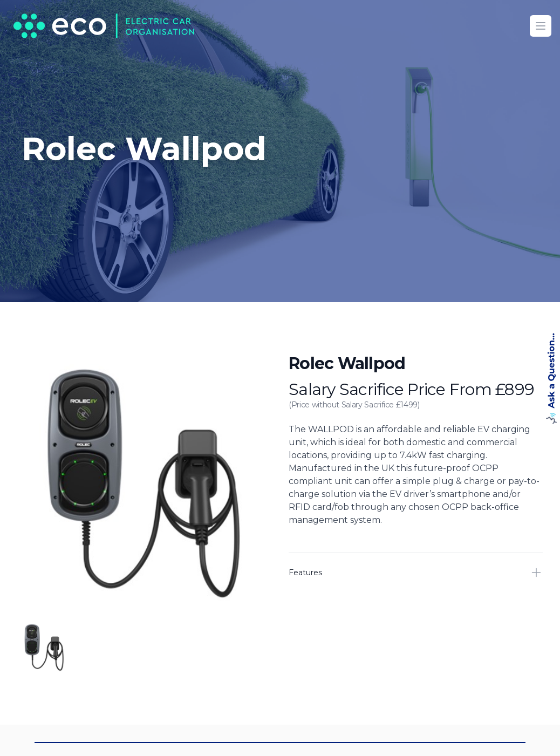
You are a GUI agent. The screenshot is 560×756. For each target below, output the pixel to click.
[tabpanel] (144, 481)
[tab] (44, 647)
